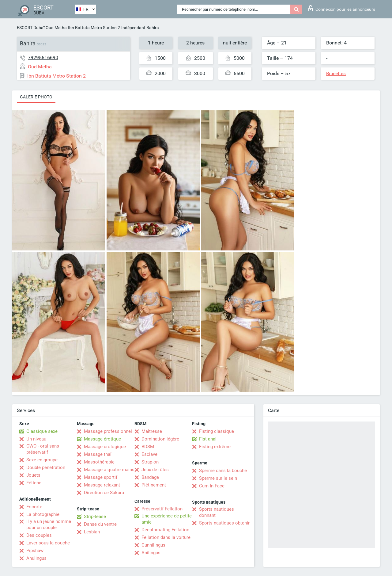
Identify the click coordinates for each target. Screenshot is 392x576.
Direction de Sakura (104, 493)
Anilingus (151, 553)
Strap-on (150, 462)
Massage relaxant (102, 485)
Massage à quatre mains (109, 470)
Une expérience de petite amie (167, 519)
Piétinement (154, 485)
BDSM (148, 447)
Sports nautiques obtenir (224, 523)
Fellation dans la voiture (166, 537)
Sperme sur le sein (218, 478)
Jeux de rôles (155, 470)
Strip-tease (95, 517)
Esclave (149, 454)
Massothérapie (99, 462)
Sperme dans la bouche (223, 471)
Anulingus (36, 558)
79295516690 (43, 57)
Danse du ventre (100, 524)
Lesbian (92, 532)
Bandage (150, 477)
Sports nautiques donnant (217, 512)
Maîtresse (152, 431)
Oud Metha (56, 28)
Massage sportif (101, 477)
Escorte (34, 507)
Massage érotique (102, 439)
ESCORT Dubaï (31, 28)
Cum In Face (212, 486)
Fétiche (34, 483)
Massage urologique (105, 447)
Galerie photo (36, 97)
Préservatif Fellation (162, 509)
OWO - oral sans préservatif (43, 449)
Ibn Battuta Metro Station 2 (94, 28)
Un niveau (36, 439)
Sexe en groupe (42, 460)
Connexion (342, 8)
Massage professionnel (108, 431)
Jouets (33, 475)
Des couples (39, 535)
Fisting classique (217, 431)
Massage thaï (98, 454)
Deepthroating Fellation (165, 530)
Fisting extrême (215, 447)
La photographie (43, 514)
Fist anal (208, 439)
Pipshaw (35, 551)
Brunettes (336, 74)
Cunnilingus (153, 545)
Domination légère (160, 439)
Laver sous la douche (48, 543)
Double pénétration (46, 467)
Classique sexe (42, 431)
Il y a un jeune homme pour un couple (49, 525)
